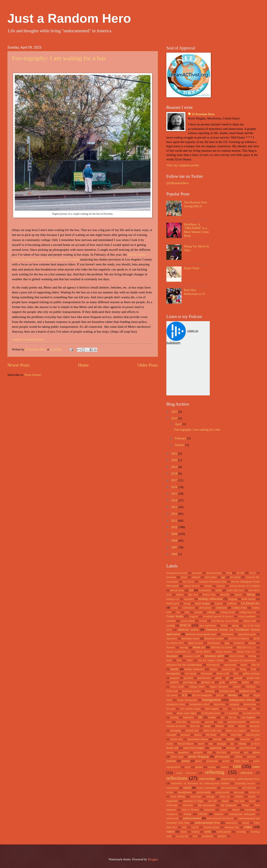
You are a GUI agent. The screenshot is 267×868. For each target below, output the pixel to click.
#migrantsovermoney (177, 573)
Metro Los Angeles (236, 731)
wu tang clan (182, 836)
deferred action (188, 630)
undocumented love (207, 823)
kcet (225, 709)
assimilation (205, 590)
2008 (175, 540)
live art (232, 717)
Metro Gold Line (212, 731)
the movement (207, 805)
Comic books (175, 616)
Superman (172, 801)
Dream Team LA (246, 652)
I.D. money (172, 695)
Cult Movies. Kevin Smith (225, 621)
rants (256, 767)
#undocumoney (214, 573)
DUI (179, 660)
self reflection (249, 788)
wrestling (241, 832)
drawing (184, 647)
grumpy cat (208, 682)
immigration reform (242, 700)
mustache (245, 739)
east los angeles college (211, 660)
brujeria (219, 604)
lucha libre (181, 722)
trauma (224, 810)
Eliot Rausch (213, 665)
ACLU (253, 573)
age (223, 577)
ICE (185, 695)
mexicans (185, 735)
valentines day (232, 827)
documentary (214, 643)
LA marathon (232, 713)
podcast (171, 761)
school (187, 788)
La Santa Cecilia (251, 713)
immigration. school (199, 704)
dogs (227, 643)
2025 (175, 412)
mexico (198, 735)
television (188, 805)
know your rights (187, 713)
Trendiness (172, 814)
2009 (175, 534)
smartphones (185, 792)
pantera (170, 752)
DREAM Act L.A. (246, 647)
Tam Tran (239, 801)
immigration (211, 700)
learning (174, 717)
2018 (175, 473)
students (239, 797)
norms (201, 744)
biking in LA (173, 599)
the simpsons (228, 805)
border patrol (173, 604)
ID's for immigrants (202, 695)
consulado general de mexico (218, 617)
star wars (239, 792)
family (174, 669)
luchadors (196, 722)
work (207, 832)
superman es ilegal (193, 801)
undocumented (192, 818)
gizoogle (238, 678)
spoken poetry (223, 792)
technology (172, 805)
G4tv (236, 674)
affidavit (196, 577)
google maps (253, 678)
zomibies (222, 836)
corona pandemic (247, 617)
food (253, 669)
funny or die (223, 674)
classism (198, 612)
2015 (175, 494)
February (181, 438)
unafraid (219, 814)
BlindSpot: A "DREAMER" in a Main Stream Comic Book (197, 230)
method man (192, 731)
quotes (199, 767)
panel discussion (248, 748)
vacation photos (211, 827)
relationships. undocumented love (240, 779)
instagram (234, 704)
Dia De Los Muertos (239, 639)
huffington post (227, 691)
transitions (209, 810)
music (231, 739)
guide (222, 682)
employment (230, 665)
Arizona (221, 586)
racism (212, 767)
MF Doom (211, 735)
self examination (229, 788)
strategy (211, 797)
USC (184, 827)
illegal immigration (187, 700)
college (211, 612)
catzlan (174, 608)
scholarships (172, 788)
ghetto (218, 678)
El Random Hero (203, 114)
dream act (199, 647)
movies (217, 739)
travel (236, 810)
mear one (195, 726)
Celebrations (188, 608)
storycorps (196, 797)
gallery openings (251, 674)
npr (232, 744)
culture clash (249, 621)
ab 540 (241, 573)
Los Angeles (248, 717)
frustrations (207, 674)
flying (243, 669)
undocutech (232, 823)
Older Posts (148, 365)
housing (210, 691)
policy (198, 761)
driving (252, 656)
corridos (171, 621)
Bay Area (193, 595)
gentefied (188, 678)
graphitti (174, 682)
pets (246, 752)
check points (205, 608)
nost (211, 744)
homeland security (192, 691)
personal (235, 752)
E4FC (190, 660)
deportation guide (247, 634)
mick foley (236, 735)
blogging (233, 599)
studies (252, 797)
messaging (176, 731)
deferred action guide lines (201, 634)
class (187, 612)
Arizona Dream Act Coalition (244, 586)
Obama (242, 744)
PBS (209, 752)
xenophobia (207, 836)
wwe (195, 836)
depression (172, 639)
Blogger (153, 859)
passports (198, 752)
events (244, 665)
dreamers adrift (214, 656)
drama (252, 643)
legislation (188, 717)
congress (194, 617)
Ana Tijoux (188, 582)
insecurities (219, 704)
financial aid (229, 669)
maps (220, 722)
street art (225, 797)
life (200, 717)
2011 (175, 521)
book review (248, 599)
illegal (246, 695)
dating (235, 626)
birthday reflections (211, 599)
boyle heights (202, 603)
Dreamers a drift (192, 656)
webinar (196, 832)
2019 (175, 467)
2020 (175, 460)
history (237, 687)
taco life (212, 801)
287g (229, 573)
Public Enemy (241, 761)
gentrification (204, 678)
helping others (197, 687)
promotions (212, 761)
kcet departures (239, 709)
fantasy (213, 669)
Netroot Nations (186, 744)
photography (222, 757)
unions (245, 823)
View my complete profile (183, 165)
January (180, 445)
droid (169, 660)
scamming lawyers (245, 783)
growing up (190, 682)
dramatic (171, 647)
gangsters (175, 678)
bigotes (238, 595)
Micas (224, 735)
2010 (175, 527)
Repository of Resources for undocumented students (200, 783)
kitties (169, 713)
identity (233, 695)
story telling (178, 796)
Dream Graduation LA (178, 652)
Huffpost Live (247, 691)
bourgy (187, 604)
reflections (177, 778)
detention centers (214, 638)
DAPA (224, 626)
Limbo (212, 717)
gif (227, 678)
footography (173, 673)
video (248, 827)
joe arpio (171, 709)
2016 (175, 487)
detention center (190, 638)
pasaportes (184, 752)
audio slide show (235, 590)
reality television (186, 773)
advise (184, 577)
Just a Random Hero (69, 18)
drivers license (237, 656)
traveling (250, 810)
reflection (246, 773)
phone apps (177, 757)
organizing (215, 748)
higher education (219, 687)
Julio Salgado (212, 709)
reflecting (215, 772)
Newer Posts (18, 365)
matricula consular (237, 722)
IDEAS (220, 695)
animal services (192, 586)
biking (251, 594)
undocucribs (172, 818)
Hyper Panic (192, 268)
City (178, 612)
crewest (203, 621)
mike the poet (253, 735)
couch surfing (188, 621)
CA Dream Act (250, 603)
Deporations (228, 634)
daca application (208, 626)
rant (237, 766)
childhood (221, 608)
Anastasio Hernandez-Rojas (213, 582)
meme (231, 726)
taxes (252, 801)
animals (208, 586)
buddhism (232, 604)
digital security (195, 643)
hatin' (257, 682)
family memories (194, 669)
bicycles (225, 594)
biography (189, 599)
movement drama (198, 739)
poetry (186, 761)
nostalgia (221, 744)
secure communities (207, 788)
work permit (224, 832)
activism (171, 577)
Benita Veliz (209, 595)
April (179, 424)
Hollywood (172, 691)
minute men (177, 739)
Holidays (251, 687)
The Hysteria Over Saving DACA (196, 204)
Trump (188, 814)
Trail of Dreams (190, 810)
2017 (175, 480)
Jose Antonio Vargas (190, 709)
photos (239, 757)
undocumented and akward (220, 818)
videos (170, 832)
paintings (231, 748)
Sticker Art (254, 792)
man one (209, 722)
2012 (175, 514)
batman (180, 595)
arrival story (177, 590)
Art (191, 590)
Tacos (225, 801)
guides (233, 682)
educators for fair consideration (184, 665)
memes (242, 726)
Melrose (220, 726)
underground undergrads (242, 814)
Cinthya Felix (239, 608)
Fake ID (255, 665)
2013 (175, 507)
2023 (175, 418)
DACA (185, 625)
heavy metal (177, 687)
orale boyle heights (194, 748)
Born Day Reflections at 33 (195, 292)
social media (204, 792)
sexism (170, 792)
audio (219, 590)
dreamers (172, 656)
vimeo (183, 832)
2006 (175, 554)
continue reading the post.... (29, 339)
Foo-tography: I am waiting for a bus (59, 58)
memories (255, 726)
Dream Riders (203, 652)
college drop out (248, 612)
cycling (170, 625)
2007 (175, 547)
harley (245, 682)
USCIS (195, 827)
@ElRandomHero (178, 183)
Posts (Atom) (33, 375)
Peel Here (221, 752)
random (225, 767)
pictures (251, 757)
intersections (250, 704)
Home (83, 365)
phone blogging (198, 756)
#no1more (197, 573)
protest (226, 761)
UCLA (203, 814)
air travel (235, 577)
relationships (207, 779)
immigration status (176, 704)
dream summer (224, 652)
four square (191, 674)
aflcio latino (211, 577)
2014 (175, 500)
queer (188, 767)
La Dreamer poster (211, 713)
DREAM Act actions (222, 647)
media (207, 726)
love (169, 722)
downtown (239, 643)
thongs (245, 805)
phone (256, 752)
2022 (175, 454)
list (222, 717)
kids (254, 709)
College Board (227, 612)
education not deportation (242, 660)
